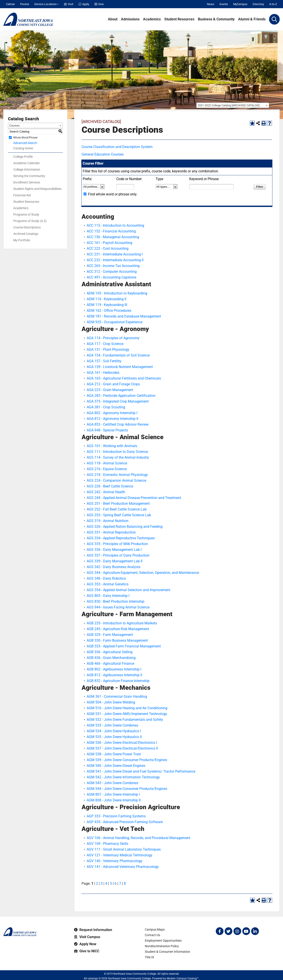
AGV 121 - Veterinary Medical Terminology (120, 855)
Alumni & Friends (252, 19)
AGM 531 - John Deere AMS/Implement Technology (127, 714)
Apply (84, 4)
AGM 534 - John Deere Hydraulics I (114, 731)
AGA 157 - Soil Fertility (104, 361)
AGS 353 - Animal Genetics (108, 584)
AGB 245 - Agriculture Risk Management (118, 629)
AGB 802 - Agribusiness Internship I (114, 669)
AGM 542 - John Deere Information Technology (123, 777)
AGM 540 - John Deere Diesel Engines (116, 766)
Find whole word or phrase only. (113, 194)
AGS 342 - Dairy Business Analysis (114, 567)
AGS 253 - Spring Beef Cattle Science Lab (119, 515)
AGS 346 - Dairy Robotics (106, 578)
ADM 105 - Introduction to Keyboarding (117, 293)
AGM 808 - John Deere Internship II (114, 800)
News (211, 4)
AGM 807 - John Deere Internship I (113, 794)
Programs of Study (26, 214)
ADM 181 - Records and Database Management (124, 316)
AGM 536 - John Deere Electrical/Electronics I (122, 743)
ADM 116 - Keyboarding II (106, 299)
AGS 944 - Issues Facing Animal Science (118, 607)
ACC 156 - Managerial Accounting (113, 237)
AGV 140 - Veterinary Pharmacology (115, 861)
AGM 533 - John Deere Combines (112, 725)
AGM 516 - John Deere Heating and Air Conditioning (127, 708)
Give (99, 4)
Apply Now (85, 944)
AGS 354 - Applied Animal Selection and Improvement (128, 590)
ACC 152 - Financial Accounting (111, 231)
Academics (152, 19)
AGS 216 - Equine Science (107, 469)
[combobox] (233, 105)
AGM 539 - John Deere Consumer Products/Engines (127, 760)
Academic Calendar (27, 163)
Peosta (25, 4)
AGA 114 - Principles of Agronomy (113, 338)
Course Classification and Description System (117, 147)
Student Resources (179, 19)
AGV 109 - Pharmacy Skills (107, 844)
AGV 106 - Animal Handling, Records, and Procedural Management (138, 838)
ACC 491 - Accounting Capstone (111, 277)
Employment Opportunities (163, 941)
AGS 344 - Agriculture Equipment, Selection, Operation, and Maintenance (143, 573)
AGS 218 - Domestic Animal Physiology (117, 475)
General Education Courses (103, 154)
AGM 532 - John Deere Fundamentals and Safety (125, 720)
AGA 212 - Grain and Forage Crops (113, 384)
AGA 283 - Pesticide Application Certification (121, 396)
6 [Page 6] (116, 884)
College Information (27, 170)
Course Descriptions (27, 227)
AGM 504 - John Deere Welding (111, 702)
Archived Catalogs (26, 234)
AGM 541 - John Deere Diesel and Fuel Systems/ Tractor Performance (141, 771)
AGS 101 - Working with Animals (112, 446)
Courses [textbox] (14, 126)
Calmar (10, 4)
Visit (69, 4)
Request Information (93, 930)
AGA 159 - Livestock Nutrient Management (120, 367)
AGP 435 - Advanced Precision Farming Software (125, 822)
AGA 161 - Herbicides (103, 373)
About (113, 19)
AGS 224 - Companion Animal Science (116, 480)
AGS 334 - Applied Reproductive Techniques (121, 538)
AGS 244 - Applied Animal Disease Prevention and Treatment (134, 498)
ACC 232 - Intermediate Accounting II (115, 260)
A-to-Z (273, 4)
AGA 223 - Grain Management (110, 390)
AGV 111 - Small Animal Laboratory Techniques (124, 849)
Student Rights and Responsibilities (37, 189)
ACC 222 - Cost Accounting (108, 248)
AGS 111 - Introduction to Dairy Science (117, 452)
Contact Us (152, 935)
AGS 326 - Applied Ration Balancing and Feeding (125, 527)
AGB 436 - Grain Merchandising (111, 658)
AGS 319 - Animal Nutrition (108, 521)
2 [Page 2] (97, 884)
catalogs (93, 978)
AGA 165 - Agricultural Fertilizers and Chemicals (124, 378)
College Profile (23, 157)
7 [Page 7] (120, 884)
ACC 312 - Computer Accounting (112, 272)
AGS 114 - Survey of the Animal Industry (118, 457)
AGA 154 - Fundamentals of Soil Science (118, 355)
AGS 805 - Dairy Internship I (108, 596)
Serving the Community (29, 176)
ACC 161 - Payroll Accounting (109, 243)
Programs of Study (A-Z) (30, 221)
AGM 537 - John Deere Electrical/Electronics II (122, 748)
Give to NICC (87, 951)
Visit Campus (87, 937)
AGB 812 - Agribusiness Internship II (114, 675)
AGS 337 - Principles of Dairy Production (118, 555)
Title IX (149, 957)
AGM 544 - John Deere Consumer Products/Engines (127, 789)
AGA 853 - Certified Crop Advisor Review (118, 424)
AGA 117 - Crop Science (105, 344)
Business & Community (216, 19)
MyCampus (240, 4)
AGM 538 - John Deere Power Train (114, 754)
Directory (258, 4)
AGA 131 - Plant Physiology (108, 350)
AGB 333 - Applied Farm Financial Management (124, 646)
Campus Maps (155, 929)
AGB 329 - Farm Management (110, 635)
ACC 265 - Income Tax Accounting (113, 266)
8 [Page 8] (125, 884)
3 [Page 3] (102, 884)
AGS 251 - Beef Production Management (118, 504)
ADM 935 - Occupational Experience (115, 322)
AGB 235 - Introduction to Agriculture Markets (122, 623)
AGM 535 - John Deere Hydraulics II (114, 737)
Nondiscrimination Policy (162, 946)
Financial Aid (22, 195)
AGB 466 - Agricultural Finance (110, 663)
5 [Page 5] (111, 884)
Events (224, 4)
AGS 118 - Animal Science (107, 463)
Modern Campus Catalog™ (183, 978)
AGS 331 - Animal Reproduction (111, 532)
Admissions (130, 19)
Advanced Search (25, 143)
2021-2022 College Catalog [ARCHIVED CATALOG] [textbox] (229, 105)
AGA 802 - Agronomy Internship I (112, 413)
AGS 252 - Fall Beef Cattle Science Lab (117, 509)
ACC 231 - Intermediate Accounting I (115, 254)
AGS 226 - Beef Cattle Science (110, 486)
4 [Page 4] (106, 884)
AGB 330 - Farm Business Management (117, 640)
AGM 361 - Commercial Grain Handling (117, 697)
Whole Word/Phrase (25, 138)
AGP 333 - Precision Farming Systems (116, 816)
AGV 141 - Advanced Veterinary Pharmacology (123, 867)
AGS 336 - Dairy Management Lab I (114, 550)
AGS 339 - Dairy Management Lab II (115, 561)
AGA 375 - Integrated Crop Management (118, 401)
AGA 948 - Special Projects (107, 430)
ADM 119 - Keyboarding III (107, 305)
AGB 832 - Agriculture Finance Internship (118, 681)
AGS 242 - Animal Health (106, 492)
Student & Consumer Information (167, 952)
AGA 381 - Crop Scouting (106, 407)
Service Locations (45, 4)
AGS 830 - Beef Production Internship (116, 601)
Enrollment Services (27, 182)
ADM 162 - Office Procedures (109, 311)
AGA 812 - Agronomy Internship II (112, 419)
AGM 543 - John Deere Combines (112, 783)
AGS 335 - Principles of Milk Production (117, 544)
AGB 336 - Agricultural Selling (110, 652)
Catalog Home (23, 148)
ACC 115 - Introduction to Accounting (115, 225)
